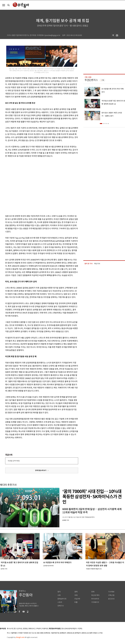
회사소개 (10, 629)
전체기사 (61, 606)
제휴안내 (31, 629)
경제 (76, 592)
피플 (76, 602)
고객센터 (38, 629)
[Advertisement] (25, 186)
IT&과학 (77, 599)
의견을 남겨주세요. (14, 461)
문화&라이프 (62, 599)
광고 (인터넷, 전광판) (21, 629)
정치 (59, 592)
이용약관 (45, 629)
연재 (93, 592)
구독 (103, 80)
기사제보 (111, 592)
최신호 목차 (95, 595)
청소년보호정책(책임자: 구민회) (72, 629)
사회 (59, 595)
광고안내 (111, 599)
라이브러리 (95, 599)
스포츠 (60, 602)
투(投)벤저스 (91, 80)
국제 (76, 595)
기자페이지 (95, 602)
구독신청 (111, 595)
